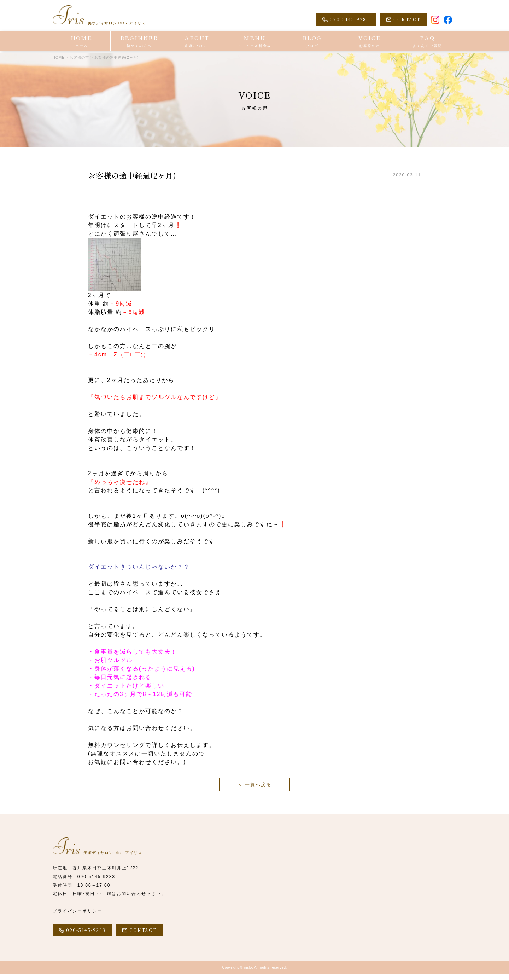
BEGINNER (139, 43)
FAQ (428, 43)
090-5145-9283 (96, 882)
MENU (255, 43)
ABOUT (197, 43)
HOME (82, 43)
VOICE (370, 43)
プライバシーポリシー (77, 916)
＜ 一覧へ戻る (255, 787)
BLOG (312, 43)
